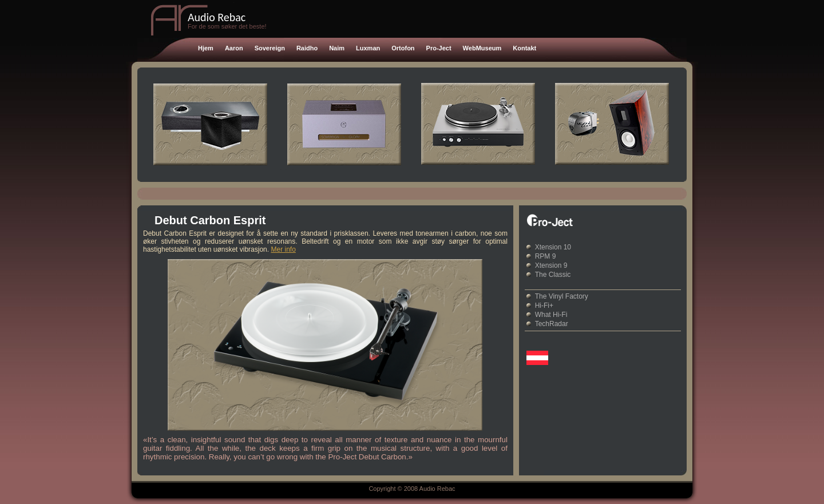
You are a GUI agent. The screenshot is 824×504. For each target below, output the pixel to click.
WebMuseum (482, 48)
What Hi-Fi (551, 315)
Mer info (283, 249)
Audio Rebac (217, 17)
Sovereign (270, 48)
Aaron (234, 48)
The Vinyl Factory (562, 296)
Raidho (307, 48)
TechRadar (552, 324)
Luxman (368, 48)
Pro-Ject (439, 48)
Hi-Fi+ (544, 305)
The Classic (553, 275)
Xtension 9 (551, 265)
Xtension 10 (553, 247)
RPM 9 (546, 256)
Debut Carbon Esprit (210, 220)
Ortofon (403, 48)
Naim (337, 48)
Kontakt (524, 48)
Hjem (206, 48)
